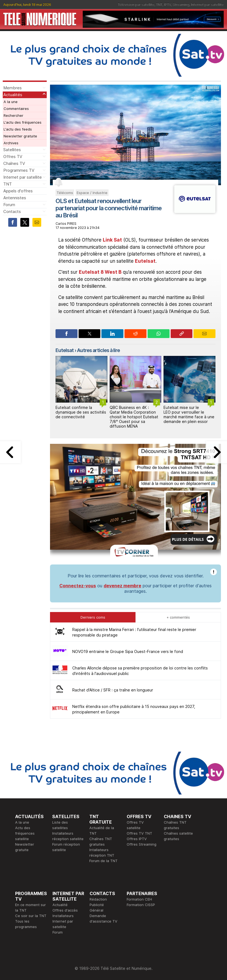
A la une (11, 102)
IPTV (168, 5)
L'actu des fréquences (23, 122)
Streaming (181, 5)
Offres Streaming (142, 844)
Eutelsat (145, 261)
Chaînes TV (14, 163)
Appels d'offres (18, 191)
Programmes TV (19, 170)
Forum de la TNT (103, 861)
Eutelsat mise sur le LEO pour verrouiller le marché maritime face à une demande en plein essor (189, 414)
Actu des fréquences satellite (25, 833)
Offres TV (13, 157)
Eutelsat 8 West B (100, 272)
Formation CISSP (141, 905)
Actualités (13, 95)
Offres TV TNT (139, 833)
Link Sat (112, 240)
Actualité (60, 905)
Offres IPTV (137, 839)
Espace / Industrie (92, 193)
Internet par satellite (207, 5)
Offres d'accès (65, 910)
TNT (159, 5)
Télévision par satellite (136, 5)
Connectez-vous (78, 586)
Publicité (97, 905)
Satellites (12, 150)
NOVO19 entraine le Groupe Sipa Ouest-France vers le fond (128, 651)
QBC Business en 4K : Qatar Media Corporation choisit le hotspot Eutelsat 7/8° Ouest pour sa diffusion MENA (134, 417)
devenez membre (122, 586)
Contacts (12, 211)
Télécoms (65, 193)
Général (96, 910)
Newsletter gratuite (20, 136)
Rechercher (13, 115)
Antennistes (15, 198)
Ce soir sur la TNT (31, 916)
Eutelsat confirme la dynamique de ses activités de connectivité (81, 412)
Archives (11, 143)
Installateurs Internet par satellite (63, 921)
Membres (13, 88)
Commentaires (16, 109)
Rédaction (98, 899)
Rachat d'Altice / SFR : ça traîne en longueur (113, 690)
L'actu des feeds (18, 129)
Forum (9, 205)
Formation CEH (139, 899)
